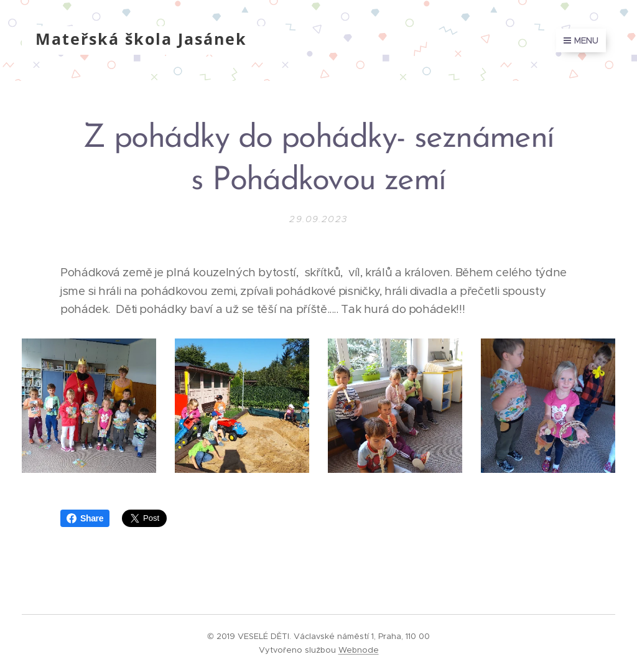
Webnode (359, 650)
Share (85, 518)
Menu (581, 40)
